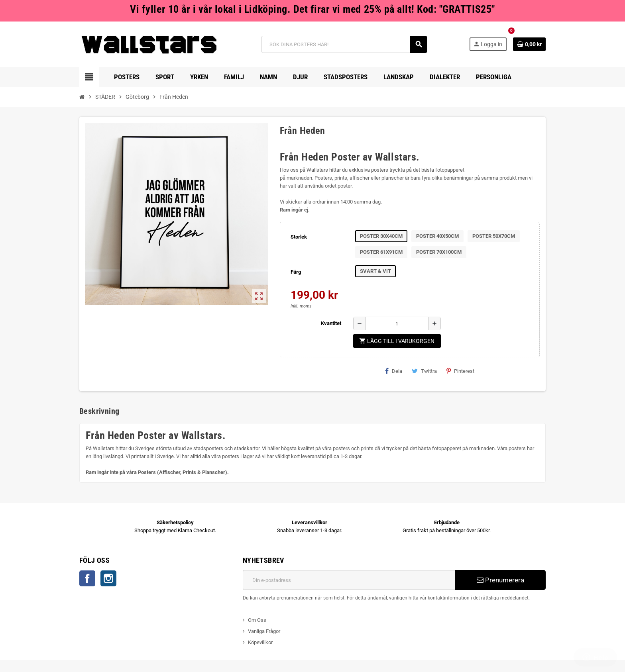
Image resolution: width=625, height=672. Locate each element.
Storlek (299, 237)
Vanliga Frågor (264, 631)
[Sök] (344, 44)
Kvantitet (331, 323)
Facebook (87, 578)
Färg (296, 272)
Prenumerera (500, 580)
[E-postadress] (349, 580)
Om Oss (257, 620)
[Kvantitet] (397, 323)
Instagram (108, 578)
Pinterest (460, 371)
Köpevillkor (260, 642)
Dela (394, 371)
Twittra (424, 371)
